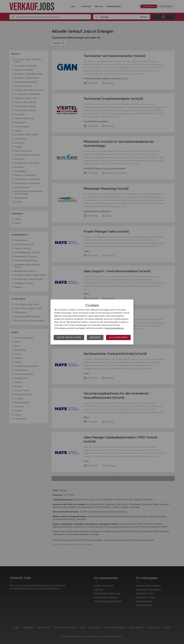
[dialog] (92, 322)
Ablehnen (95, 337)
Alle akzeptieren (118, 337)
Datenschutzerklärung (114, 328)
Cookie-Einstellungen (69, 337)
